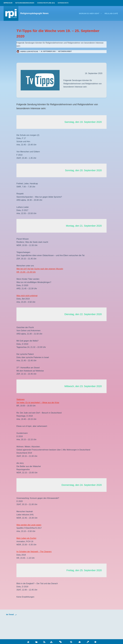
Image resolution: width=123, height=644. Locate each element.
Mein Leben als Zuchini (26, 538)
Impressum (8, 3)
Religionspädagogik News (34, 13)
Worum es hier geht (91, 13)
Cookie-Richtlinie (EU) (46, 3)
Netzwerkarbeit (65, 51)
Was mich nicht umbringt (27, 296)
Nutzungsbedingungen (25, 3)
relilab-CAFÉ (111, 13)
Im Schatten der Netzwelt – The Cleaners (34, 552)
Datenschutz (63, 3)
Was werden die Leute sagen (29, 525)
